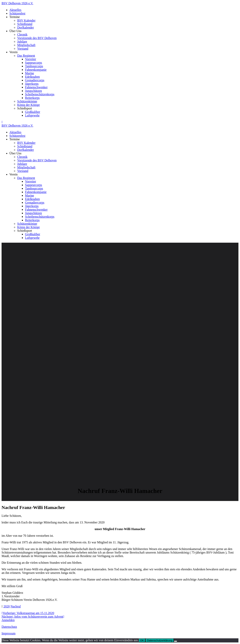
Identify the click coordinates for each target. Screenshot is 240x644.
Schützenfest (17, 13)
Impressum (9, 633)
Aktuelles (15, 10)
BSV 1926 (17, 3)
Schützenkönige (27, 101)
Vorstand (23, 49)
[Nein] (176, 641)
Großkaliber (33, 112)
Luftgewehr (32, 115)
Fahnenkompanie (36, 70)
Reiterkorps (32, 98)
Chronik (22, 34)
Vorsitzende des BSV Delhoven (37, 38)
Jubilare (22, 42)
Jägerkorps (32, 84)
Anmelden (8, 620)
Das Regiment (26, 56)
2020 (7, 606)
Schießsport (25, 108)
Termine (15, 17)
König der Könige (29, 105)
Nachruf (16, 606)
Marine (30, 73)
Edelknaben (32, 77)
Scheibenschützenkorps (40, 94)
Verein (13, 52)
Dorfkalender (26, 27)
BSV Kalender (26, 20)
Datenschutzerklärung (160, 640)
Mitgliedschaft (26, 45)
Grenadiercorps (35, 80)
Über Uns (15, 31)
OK (142, 640)
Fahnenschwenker (36, 87)
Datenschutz (9, 627)
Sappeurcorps (34, 63)
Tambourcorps (34, 66)
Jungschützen (33, 91)
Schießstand (25, 24)
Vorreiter (31, 59)
